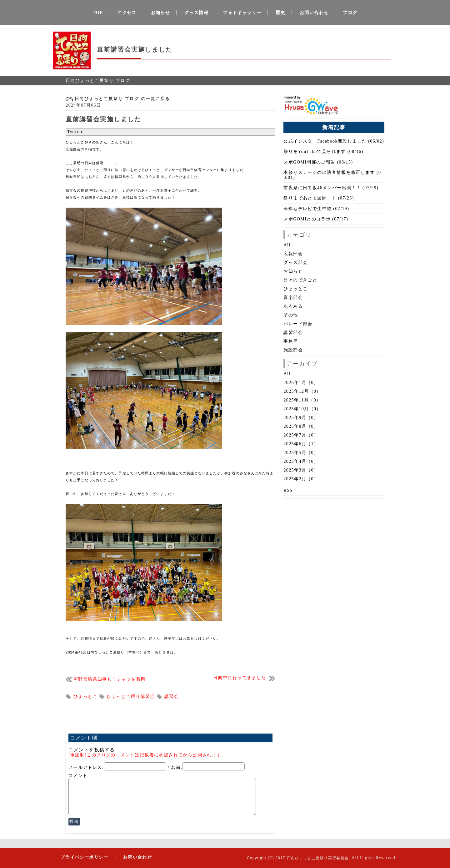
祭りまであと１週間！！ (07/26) (319, 198)
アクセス (127, 13)
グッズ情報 (196, 13)
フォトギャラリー (242, 13)
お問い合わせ (314, 13)
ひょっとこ (86, 696)
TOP (98, 13)
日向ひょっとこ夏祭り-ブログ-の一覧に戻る (118, 99)
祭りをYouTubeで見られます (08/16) (323, 151)
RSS (288, 490)
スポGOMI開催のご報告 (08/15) (318, 162)
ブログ (350, 13)
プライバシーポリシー (83, 857)
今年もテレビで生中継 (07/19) (316, 209)
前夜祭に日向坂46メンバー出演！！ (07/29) (331, 188)
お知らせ (161, 13)
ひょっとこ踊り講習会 (132, 696)
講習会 (172, 696)
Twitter (75, 132)
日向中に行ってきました (240, 678)
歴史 (280, 13)
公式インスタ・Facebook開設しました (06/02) (334, 141)
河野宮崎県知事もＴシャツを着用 (109, 679)
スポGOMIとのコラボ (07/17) (316, 219)
